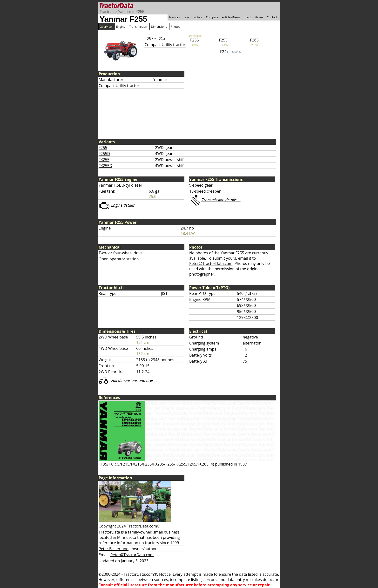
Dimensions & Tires (117, 331)
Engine (121, 27)
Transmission (138, 27)
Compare (212, 17)
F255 (140, 12)
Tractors (107, 12)
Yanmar (125, 12)
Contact (272, 17)
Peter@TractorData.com (211, 264)
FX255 (104, 160)
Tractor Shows (254, 17)
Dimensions (159, 27)
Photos (175, 27)
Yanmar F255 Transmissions (216, 179)
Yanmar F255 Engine (118, 179)
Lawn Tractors (193, 17)
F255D (104, 154)
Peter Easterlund (114, 549)
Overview (106, 27)
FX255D (105, 166)
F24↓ (231, 52)
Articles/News (231, 17)
